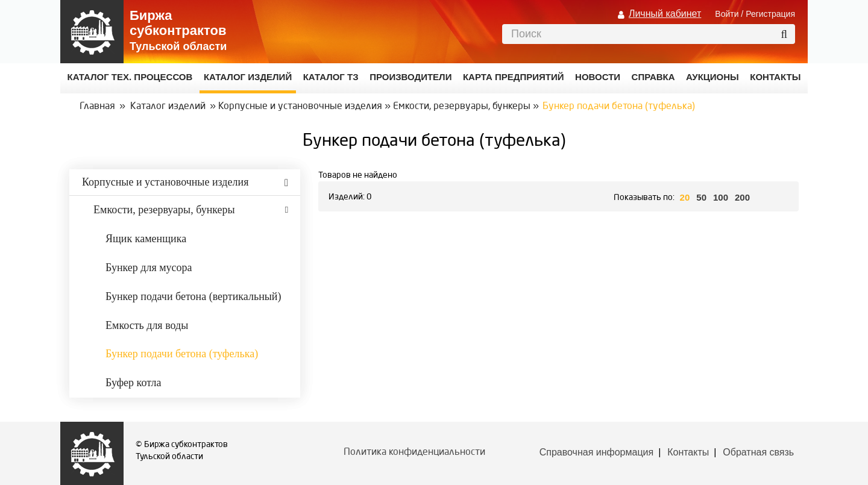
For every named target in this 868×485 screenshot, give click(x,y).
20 (685, 197)
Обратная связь (758, 452)
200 (742, 197)
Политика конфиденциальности (414, 452)
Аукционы (712, 77)
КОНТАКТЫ (775, 77)
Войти (727, 14)
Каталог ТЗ (331, 77)
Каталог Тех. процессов (130, 77)
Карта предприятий (514, 77)
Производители (410, 77)
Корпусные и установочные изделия (300, 107)
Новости (598, 77)
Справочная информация (596, 452)
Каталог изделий (248, 77)
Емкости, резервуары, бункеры (462, 107)
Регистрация (770, 14)
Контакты (688, 452)
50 (701, 197)
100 (721, 197)
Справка (653, 77)
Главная (97, 107)
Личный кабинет (665, 14)
